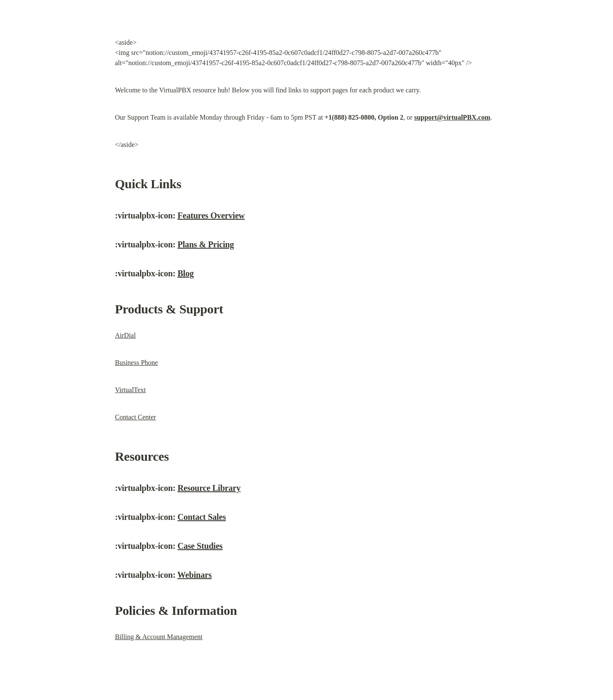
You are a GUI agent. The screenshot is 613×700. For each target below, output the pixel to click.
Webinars (195, 575)
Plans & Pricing (206, 244)
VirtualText (130, 390)
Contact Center (135, 417)
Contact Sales (202, 517)
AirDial (125, 335)
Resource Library (209, 488)
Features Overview (211, 215)
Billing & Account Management (159, 637)
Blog (186, 273)
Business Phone (136, 363)
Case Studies (200, 546)
